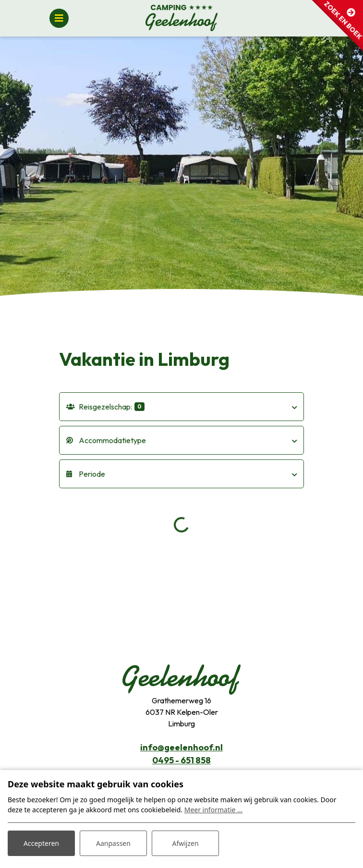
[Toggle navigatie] (59, 18)
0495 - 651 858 (181, 760)
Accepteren (41, 843)
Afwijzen (185, 843)
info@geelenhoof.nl (181, 747)
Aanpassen (113, 843)
